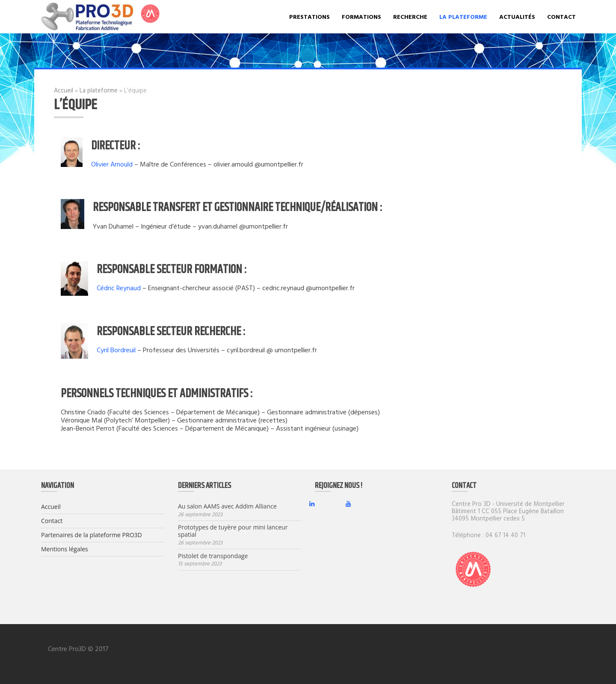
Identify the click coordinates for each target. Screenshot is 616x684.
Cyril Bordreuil (116, 350)
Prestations (309, 16)
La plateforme (463, 16)
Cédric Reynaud (119, 288)
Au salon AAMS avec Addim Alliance (227, 507)
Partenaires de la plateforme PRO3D (92, 535)
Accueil (64, 90)
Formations (361, 16)
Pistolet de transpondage (213, 556)
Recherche (410, 16)
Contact (561, 16)
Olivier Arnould (112, 164)
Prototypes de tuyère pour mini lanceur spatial (233, 531)
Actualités (517, 16)
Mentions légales (65, 549)
